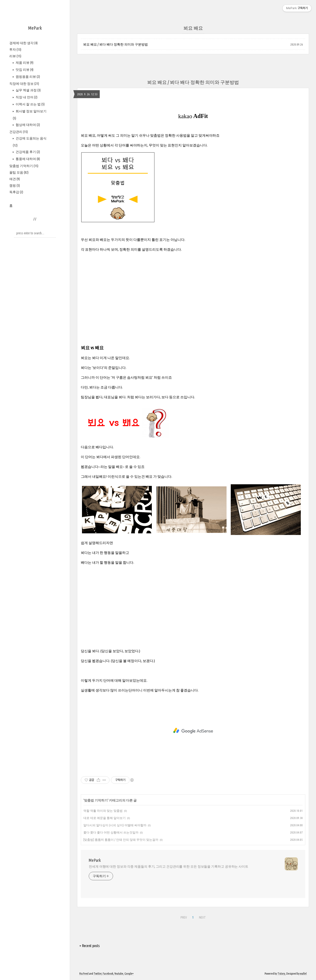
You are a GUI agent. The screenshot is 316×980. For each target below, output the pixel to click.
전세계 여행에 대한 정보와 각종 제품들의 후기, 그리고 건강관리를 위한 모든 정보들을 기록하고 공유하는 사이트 (169, 866)
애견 (15, 179)
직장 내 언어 (26, 97)
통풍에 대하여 (27, 159)
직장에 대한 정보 (24, 84)
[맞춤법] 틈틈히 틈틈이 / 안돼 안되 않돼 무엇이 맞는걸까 (121, 840)
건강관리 (19, 132)
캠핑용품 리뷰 (27, 77)
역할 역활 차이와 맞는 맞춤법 (103, 811)
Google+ (129, 974)
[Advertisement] (193, 289)
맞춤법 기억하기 (24, 166)
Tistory (281, 974)
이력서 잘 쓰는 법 (30, 104)
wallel (303, 974)
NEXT (202, 917)
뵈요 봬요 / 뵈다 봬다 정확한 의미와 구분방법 (115, 44)
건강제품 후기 (27, 152)
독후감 (16, 192)
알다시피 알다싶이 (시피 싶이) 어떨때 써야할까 (115, 825)
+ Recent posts (90, 946)
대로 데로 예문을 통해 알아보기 (105, 818)
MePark (35, 28)
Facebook (108, 974)
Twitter (98, 974)
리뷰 (15, 56)
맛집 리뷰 (24, 70)
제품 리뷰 (24, 63)
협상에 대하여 (27, 125)
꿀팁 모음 (19, 172)
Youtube (119, 974)
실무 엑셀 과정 (28, 90)
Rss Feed (84, 974)
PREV (184, 917)
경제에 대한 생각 (23, 43)
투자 (15, 50)
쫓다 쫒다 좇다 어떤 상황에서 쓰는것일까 (111, 832)
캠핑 (15, 185)
